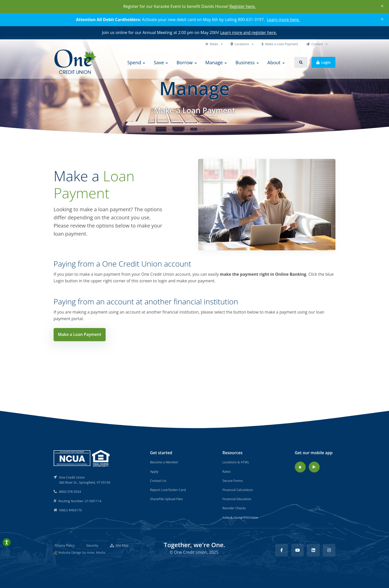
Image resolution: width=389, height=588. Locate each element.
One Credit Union (190, 552)
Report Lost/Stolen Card (168, 490)
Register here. (242, 6)
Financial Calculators (238, 490)
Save (159, 62)
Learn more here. (283, 20)
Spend (134, 62)
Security (92, 545)
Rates (212, 44)
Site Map (119, 545)
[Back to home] (76, 62)
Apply (154, 471)
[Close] (382, 6)
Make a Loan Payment (280, 44)
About (274, 62)
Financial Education (237, 499)
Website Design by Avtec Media (82, 552)
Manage (214, 62)
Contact (315, 44)
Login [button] (323, 62)
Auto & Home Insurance (240, 517)
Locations (240, 44)
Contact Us (158, 481)
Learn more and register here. (248, 32)
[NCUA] (82, 458)
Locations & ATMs (236, 462)
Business (245, 62)
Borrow (184, 62)
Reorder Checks (234, 508)
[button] (301, 62)
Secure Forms (233, 481)
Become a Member (164, 462)
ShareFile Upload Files (166, 499)
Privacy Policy (65, 545)
